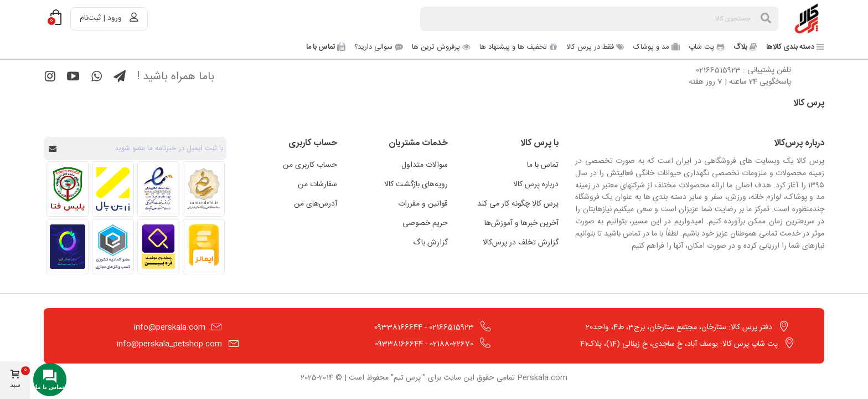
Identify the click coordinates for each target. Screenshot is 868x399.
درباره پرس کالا (536, 185)
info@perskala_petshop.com (169, 344)
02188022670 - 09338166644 (424, 344)
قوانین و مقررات (423, 204)
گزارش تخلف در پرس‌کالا (521, 243)
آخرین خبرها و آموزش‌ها (521, 223)
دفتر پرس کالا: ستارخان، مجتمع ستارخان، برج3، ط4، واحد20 (679, 328)
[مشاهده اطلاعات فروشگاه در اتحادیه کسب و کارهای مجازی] (113, 247)
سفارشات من (317, 185)
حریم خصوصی (425, 223)
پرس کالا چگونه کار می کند (518, 204)
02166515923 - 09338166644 (424, 328)
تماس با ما (543, 165)
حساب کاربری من (310, 165)
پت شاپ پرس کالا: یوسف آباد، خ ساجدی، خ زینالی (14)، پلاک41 (679, 344)
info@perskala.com (170, 328)
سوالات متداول (425, 165)
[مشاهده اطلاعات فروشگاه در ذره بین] (158, 247)
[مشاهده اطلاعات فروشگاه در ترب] (68, 247)
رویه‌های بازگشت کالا (416, 185)
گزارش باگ (430, 243)
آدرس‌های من (316, 204)
